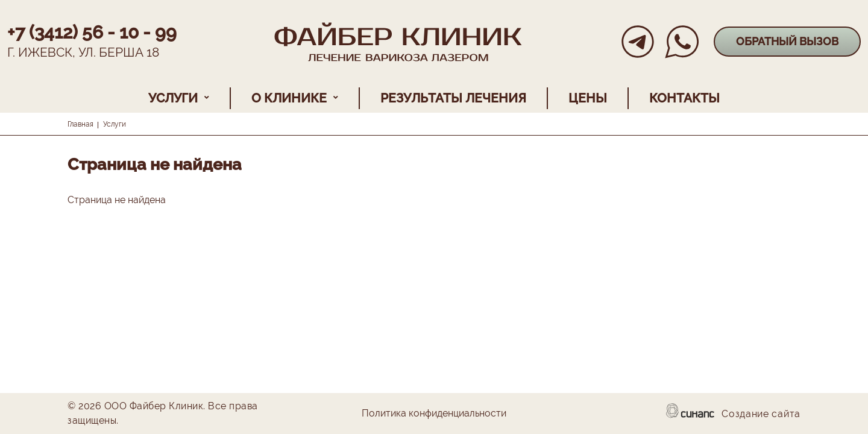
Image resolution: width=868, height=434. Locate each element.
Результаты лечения (453, 98)
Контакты (684, 98)
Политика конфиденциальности (434, 414)
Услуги (173, 98)
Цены (588, 98)
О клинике (289, 98)
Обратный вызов (787, 41)
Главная (80, 124)
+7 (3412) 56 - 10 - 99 (92, 32)
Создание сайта (761, 415)
